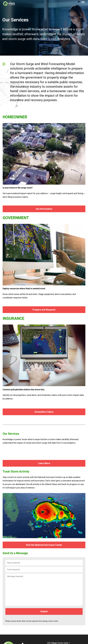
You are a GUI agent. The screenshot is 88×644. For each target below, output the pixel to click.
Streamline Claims (44, 412)
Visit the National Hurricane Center (44, 545)
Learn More (44, 463)
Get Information (44, 209)
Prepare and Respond (44, 310)
